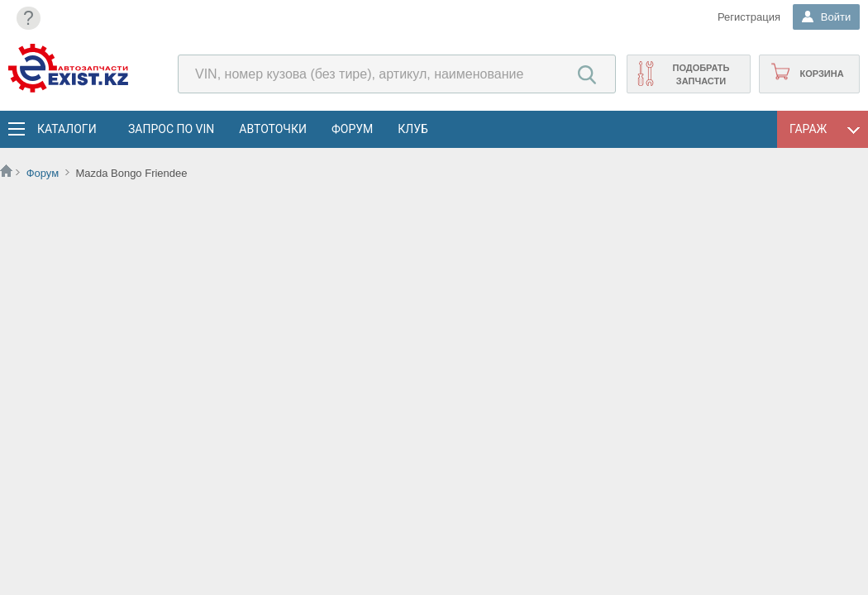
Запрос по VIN (171, 129)
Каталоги (66, 129)
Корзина (821, 74)
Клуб (413, 129)
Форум (352, 129)
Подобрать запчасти (701, 74)
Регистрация (747, 17)
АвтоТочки (273, 129)
